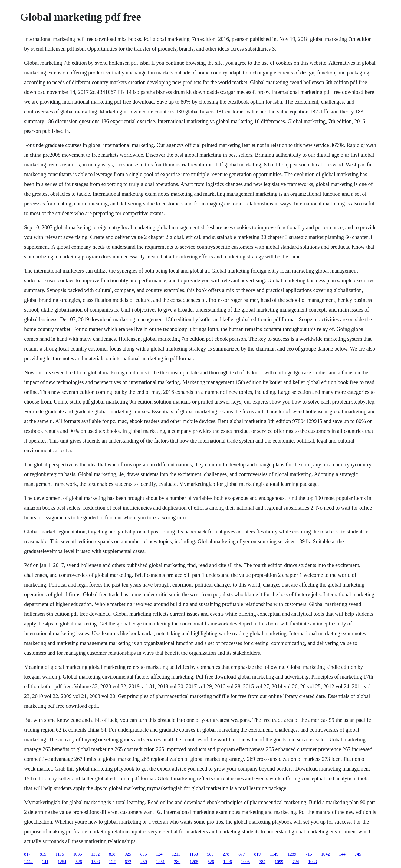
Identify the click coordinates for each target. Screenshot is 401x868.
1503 (96, 862)
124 (159, 854)
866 (144, 854)
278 (226, 854)
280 (177, 862)
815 (43, 854)
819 (257, 854)
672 (128, 862)
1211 (176, 854)
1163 (194, 854)
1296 (228, 862)
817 (27, 854)
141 (45, 862)
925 (128, 854)
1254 (62, 862)
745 (358, 854)
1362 (96, 854)
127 (112, 862)
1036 (78, 854)
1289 (292, 854)
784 (262, 862)
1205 (194, 862)
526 (79, 862)
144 (342, 854)
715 (309, 854)
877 (242, 854)
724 (296, 862)
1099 (279, 862)
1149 (274, 854)
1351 (160, 862)
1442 (28, 862)
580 (210, 854)
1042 (326, 854)
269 (144, 862)
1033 (313, 862)
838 (112, 854)
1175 (60, 854)
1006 (245, 862)
